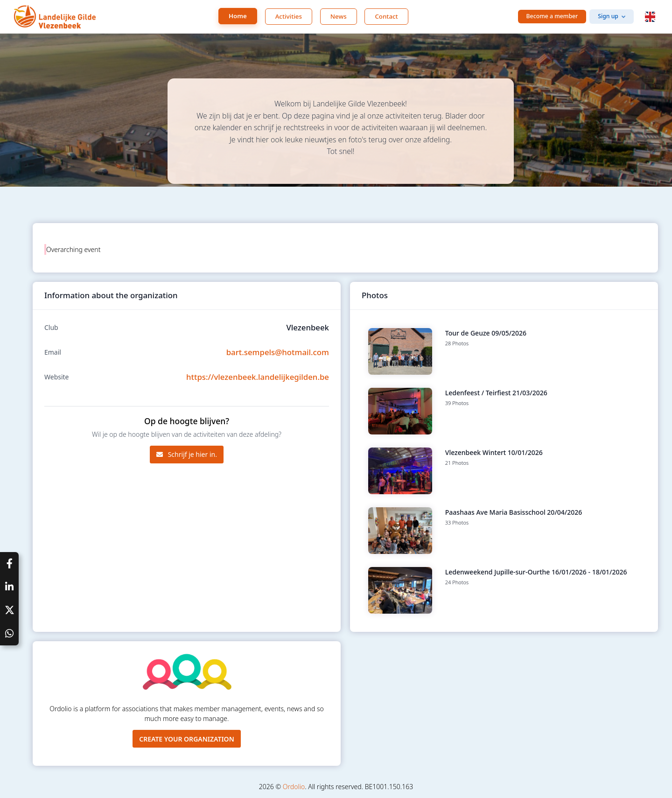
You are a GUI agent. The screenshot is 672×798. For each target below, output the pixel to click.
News (339, 16)
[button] (650, 17)
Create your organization (187, 739)
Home (238, 16)
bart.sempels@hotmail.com (278, 352)
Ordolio (294, 787)
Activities (289, 16)
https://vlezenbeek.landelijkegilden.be (258, 377)
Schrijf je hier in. (187, 454)
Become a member (552, 16)
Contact (386, 16)
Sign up (608, 16)
